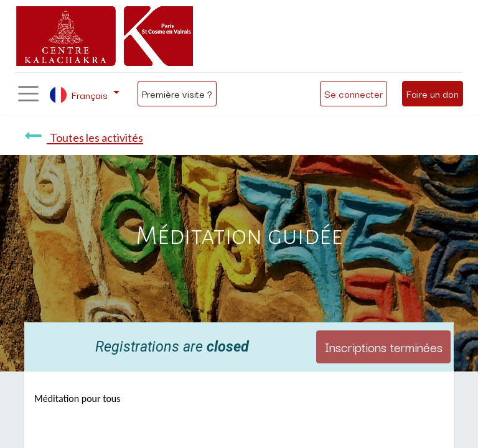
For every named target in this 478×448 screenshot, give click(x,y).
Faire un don (433, 93)
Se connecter (354, 93)
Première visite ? (177, 93)
